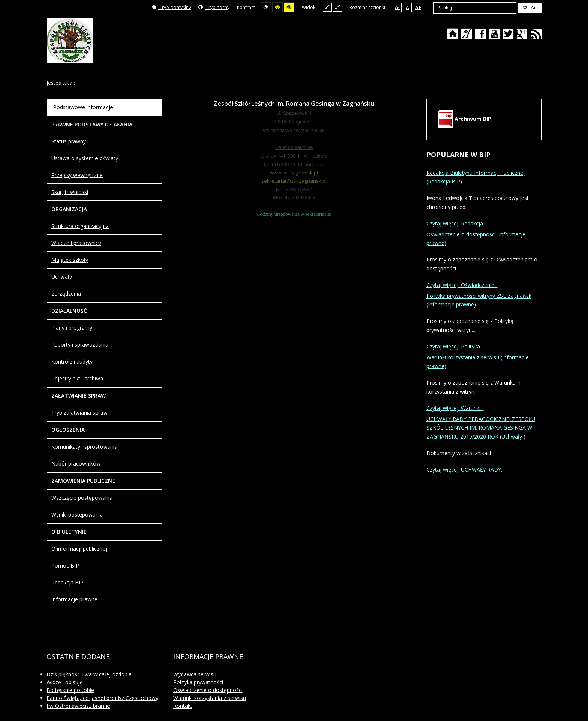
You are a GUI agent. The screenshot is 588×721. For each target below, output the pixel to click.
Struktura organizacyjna (80, 226)
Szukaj (529, 8)
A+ (418, 7)
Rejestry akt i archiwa (77, 378)
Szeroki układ (337, 7)
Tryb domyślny (171, 7)
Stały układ (327, 7)
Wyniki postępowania (77, 514)
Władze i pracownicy (76, 243)
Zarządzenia (66, 294)
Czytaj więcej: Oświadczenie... (462, 285)
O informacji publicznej (79, 549)
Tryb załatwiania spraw (79, 412)
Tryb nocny (214, 7)
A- (397, 7)
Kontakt (183, 706)
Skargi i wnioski (70, 192)
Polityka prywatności (198, 682)
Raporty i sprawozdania (80, 345)
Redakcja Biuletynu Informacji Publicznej (475, 173)
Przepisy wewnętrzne (77, 175)
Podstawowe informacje (83, 107)
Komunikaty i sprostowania (84, 447)
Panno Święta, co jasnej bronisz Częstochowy (102, 698)
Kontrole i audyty (72, 361)
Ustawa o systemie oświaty (85, 158)
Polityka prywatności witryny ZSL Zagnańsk (479, 296)
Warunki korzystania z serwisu (463, 357)
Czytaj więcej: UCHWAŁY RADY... (465, 469)
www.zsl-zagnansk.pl (294, 173)
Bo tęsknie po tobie (70, 690)
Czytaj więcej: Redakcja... (456, 223)
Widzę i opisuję (65, 682)
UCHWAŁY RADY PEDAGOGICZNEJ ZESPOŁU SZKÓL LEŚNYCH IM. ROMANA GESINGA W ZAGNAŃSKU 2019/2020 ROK (481, 428)
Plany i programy (72, 328)
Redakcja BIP (67, 582)
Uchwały (62, 277)
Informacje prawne (74, 599)
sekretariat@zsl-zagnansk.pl (294, 181)
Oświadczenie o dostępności (462, 234)
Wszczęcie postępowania (82, 498)
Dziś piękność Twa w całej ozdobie (89, 674)
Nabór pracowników (76, 463)
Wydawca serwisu (195, 674)
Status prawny (69, 141)
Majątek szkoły (70, 260)
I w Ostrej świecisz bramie (78, 706)
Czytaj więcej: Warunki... (455, 408)
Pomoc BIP (65, 566)
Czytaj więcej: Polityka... (455, 346)
